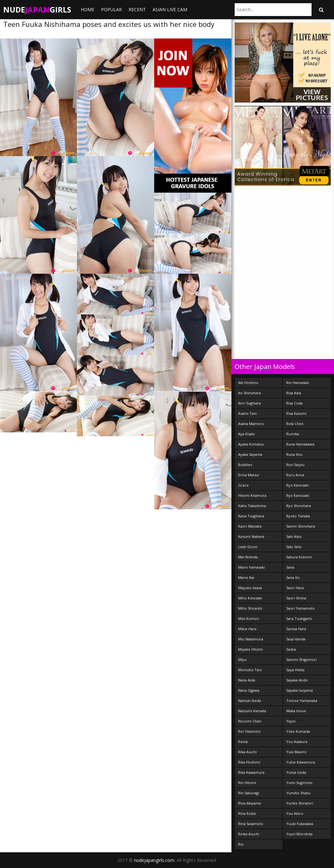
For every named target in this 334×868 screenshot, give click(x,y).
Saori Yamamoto (301, 608)
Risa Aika (294, 393)
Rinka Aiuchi (249, 834)
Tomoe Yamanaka (302, 701)
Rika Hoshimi (249, 762)
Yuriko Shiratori (300, 803)
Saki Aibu (294, 536)
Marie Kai (246, 577)
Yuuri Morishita (299, 834)
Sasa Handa (296, 639)
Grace (243, 485)
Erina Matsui (249, 475)
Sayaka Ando (297, 680)
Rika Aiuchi (247, 752)
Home (88, 9)
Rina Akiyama (250, 803)
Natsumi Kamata (252, 711)
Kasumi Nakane (251, 536)
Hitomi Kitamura (252, 495)
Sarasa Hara (296, 629)
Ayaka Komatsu (251, 444)
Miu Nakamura (251, 639)
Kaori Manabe (250, 526)
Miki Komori (249, 618)
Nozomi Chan (250, 721)
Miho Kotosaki (250, 598)
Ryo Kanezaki (298, 495)
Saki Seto (294, 547)
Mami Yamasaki (251, 567)
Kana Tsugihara (251, 516)
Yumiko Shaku (298, 793)
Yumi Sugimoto (299, 783)
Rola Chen (295, 424)
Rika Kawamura (251, 772)
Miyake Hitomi (250, 649)
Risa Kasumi (296, 413)
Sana (290, 567)
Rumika (293, 434)
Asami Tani (247, 413)
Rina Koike (247, 813)
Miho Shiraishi (250, 608)
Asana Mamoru (251, 424)
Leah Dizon (248, 547)
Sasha (291, 649)
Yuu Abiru (295, 813)
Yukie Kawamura (301, 762)
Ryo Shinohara (299, 506)
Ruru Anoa (295, 475)
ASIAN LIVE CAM (170, 9)
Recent (137, 9)
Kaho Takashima (252, 506)
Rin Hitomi (247, 783)
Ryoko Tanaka (298, 516)
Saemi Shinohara (301, 526)
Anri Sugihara (250, 403)
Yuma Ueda (296, 772)
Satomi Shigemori (301, 659)
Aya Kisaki (246, 434)
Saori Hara (295, 588)
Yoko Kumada (298, 731)
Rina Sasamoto (251, 824)
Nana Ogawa (249, 690)
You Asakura (297, 742)
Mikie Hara (247, 629)
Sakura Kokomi (299, 557)
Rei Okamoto (249, 731)
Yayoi (291, 721)
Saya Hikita (295, 670)
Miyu (242, 659)
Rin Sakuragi (249, 793)
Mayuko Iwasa (250, 588)
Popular (111, 9)
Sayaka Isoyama (300, 690)
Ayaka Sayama (250, 454)
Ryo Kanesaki (297, 485)
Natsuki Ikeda (250, 701)
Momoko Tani (250, 670)
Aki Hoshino (248, 383)
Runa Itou (294, 454)
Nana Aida (247, 680)
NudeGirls (37, 9)
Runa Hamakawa (300, 444)
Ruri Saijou (295, 465)
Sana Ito (293, 577)
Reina (243, 742)
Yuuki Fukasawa (300, 824)
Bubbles (245, 465)
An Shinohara (250, 393)
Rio (241, 844)
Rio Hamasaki (298, 383)
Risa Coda (294, 403)
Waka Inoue (296, 711)
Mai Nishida (248, 557)
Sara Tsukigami (299, 618)
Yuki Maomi (296, 752)
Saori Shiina (296, 598)
